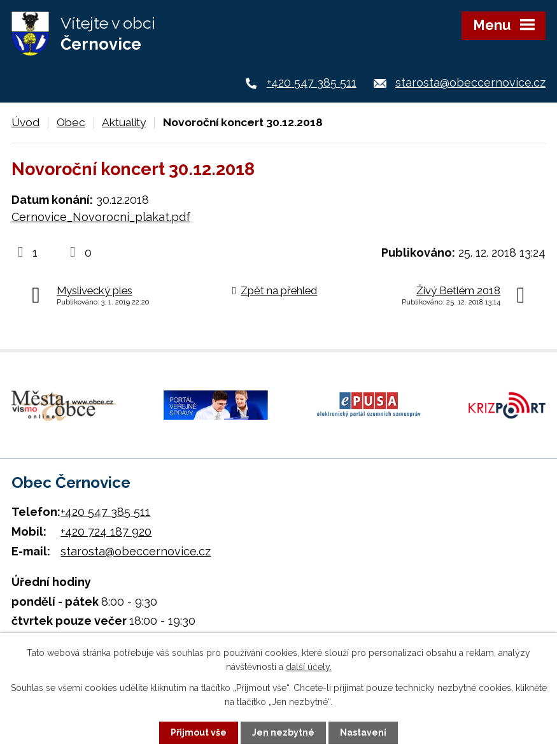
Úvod (25, 122)
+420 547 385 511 (312, 82)
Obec (71, 122)
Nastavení (363, 732)
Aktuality (124, 122)
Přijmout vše (199, 732)
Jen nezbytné (283, 732)
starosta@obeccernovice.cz (470, 82)
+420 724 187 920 (106, 530)
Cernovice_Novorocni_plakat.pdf (101, 217)
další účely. (309, 667)
